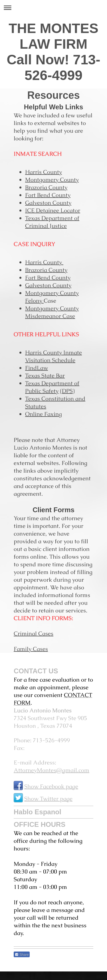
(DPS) (67, 391)
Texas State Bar (45, 376)
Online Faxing (44, 414)
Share (22, 955)
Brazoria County (46, 187)
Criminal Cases (34, 633)
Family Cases (31, 649)
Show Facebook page (51, 786)
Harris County (44, 172)
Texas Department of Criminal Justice (52, 222)
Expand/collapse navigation (53, 8)
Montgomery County (52, 180)
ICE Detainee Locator (53, 210)
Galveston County (48, 203)
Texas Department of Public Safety (52, 387)
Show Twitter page (48, 799)
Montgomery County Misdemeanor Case (52, 312)
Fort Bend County (48, 195)
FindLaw (37, 368)
